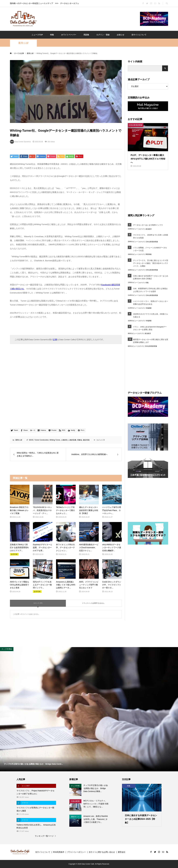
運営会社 (122, 852)
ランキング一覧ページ (44, 836)
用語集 (86, 35)
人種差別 (64, 440)
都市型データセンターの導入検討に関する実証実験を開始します (151, 341)
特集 (52, 35)
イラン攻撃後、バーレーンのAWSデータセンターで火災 (150, 249)
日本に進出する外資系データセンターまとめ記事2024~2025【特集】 (151, 277)
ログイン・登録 (103, 35)
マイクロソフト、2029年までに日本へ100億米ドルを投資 (151, 236)
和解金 (80, 440)
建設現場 (86, 440)
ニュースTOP (37, 35)
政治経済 (149, 229)
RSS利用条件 (59, 852)
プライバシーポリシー (76, 852)
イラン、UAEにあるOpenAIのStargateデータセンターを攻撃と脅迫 (150, 328)
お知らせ (121, 35)
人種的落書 (72, 440)
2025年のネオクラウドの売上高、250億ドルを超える (151, 315)
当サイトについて (139, 35)
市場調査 (149, 308)
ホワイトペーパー (69, 35)
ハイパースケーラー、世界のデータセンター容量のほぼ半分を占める (151, 303)
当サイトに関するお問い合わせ (102, 852)
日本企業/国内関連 (152, 242)
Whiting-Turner (55, 440)
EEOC (31, 440)
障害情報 (149, 254)
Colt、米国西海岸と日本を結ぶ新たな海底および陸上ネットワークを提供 (150, 290)
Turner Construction (42, 440)
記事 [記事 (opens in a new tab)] (55, 339)
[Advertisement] (88, 19)
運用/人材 (23, 43)
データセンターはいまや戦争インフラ (148, 225)
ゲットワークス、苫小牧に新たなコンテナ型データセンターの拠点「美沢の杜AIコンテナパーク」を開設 (151, 263)
